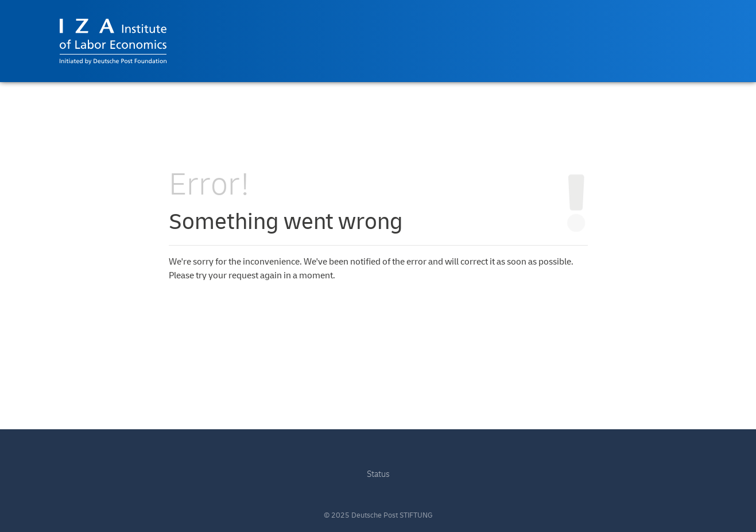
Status (378, 474)
